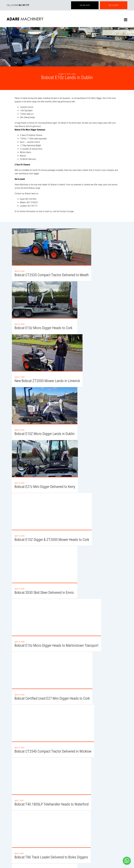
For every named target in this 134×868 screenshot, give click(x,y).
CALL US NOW (18, 5)
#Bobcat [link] (22, 126)
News (74, 74)
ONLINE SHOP (85, 5)
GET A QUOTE (114, 5)
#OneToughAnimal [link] (33, 126)
